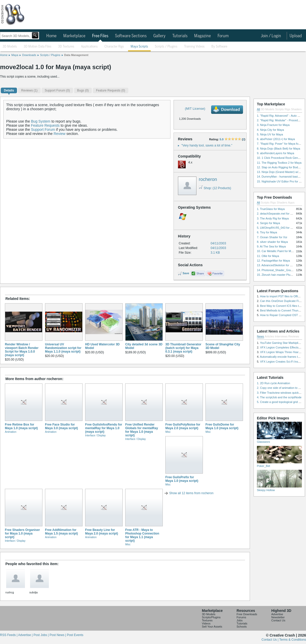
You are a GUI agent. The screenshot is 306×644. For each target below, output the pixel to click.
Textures (207, 620)
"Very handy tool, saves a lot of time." (207, 145)
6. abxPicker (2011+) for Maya (276, 139)
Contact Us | (270, 640)
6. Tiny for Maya (267, 232)
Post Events (75, 635)
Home (51, 36)
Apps (291, 203)
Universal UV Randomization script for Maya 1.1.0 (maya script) (63, 348)
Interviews (281, 336)
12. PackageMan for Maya (273, 261)
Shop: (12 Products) (215, 188)
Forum (223, 36)
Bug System (41, 121)
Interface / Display (95, 435)
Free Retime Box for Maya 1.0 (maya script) (21, 426)
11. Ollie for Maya (268, 256)
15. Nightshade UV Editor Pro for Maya (281, 181)
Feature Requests (45, 125)
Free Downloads (247, 614)
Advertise (277, 614)
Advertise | (26, 635)
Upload (296, 36)
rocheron (208, 179)
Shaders (296, 109)
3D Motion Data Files (38, 47)
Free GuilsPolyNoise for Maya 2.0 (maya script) (183, 426)
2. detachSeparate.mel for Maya (277, 214)
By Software (219, 47)
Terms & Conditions (293, 640)
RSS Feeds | (9, 635)
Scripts (280, 109)
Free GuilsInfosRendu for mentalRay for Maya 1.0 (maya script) (104, 428)
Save (186, 273)
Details (9, 90)
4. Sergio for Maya (268, 223)
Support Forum (43, 130)
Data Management (76, 55)
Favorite (218, 273)
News (260, 336)
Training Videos (194, 47)
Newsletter (278, 617)
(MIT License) (195, 109)
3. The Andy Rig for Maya (273, 218)
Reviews (294, 336)
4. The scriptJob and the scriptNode (279, 397)
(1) (29, 90)
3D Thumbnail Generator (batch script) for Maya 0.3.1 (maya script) (183, 348)
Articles (269, 336)
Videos (206, 623)
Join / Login (271, 36)
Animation (11, 432)
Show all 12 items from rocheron (191, 493)
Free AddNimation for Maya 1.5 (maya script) (61, 532)
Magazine (202, 36)
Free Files (100, 36)
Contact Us (278, 620)
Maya (15, 55)
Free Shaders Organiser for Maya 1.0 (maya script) (22, 533)
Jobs (240, 620)
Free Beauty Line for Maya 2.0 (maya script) (102, 532)
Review (59, 134)
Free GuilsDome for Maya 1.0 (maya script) (222, 426)
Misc (168, 432)
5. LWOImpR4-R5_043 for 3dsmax (279, 228)
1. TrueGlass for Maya (271, 209)
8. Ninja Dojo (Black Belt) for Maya (278, 149)
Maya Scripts (139, 47)
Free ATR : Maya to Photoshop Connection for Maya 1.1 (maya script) (142, 535)
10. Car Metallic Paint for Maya (276, 251)
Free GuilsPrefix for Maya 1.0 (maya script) (182, 479)
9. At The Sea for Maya (271, 246)
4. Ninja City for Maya (270, 130)
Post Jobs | (41, 635)
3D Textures (66, 47)
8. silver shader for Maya (272, 242)
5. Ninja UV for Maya (270, 134)
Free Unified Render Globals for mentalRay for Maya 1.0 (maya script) (142, 430)
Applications (89, 47)
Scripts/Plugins (211, 617)
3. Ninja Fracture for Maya (273, 125)
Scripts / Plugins (166, 47)
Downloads (29, 55)
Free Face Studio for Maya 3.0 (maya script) (61, 426)
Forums (241, 617)
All (258, 109)
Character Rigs (114, 47)
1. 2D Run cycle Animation (273, 383)
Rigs (287, 109)
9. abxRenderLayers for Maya (276, 153)
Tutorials (180, 36)
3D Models (10, 47)
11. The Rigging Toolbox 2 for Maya (279, 163)
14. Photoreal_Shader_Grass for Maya (281, 270)
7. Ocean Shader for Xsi (272, 237)
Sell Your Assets (212, 627)
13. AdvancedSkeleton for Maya (277, 265)
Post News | (58, 635)
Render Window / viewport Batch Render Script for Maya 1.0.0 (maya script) (22, 350)
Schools (242, 627)
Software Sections (131, 36)
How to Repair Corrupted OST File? (282, 315)
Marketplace (74, 36)
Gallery (159, 36)
